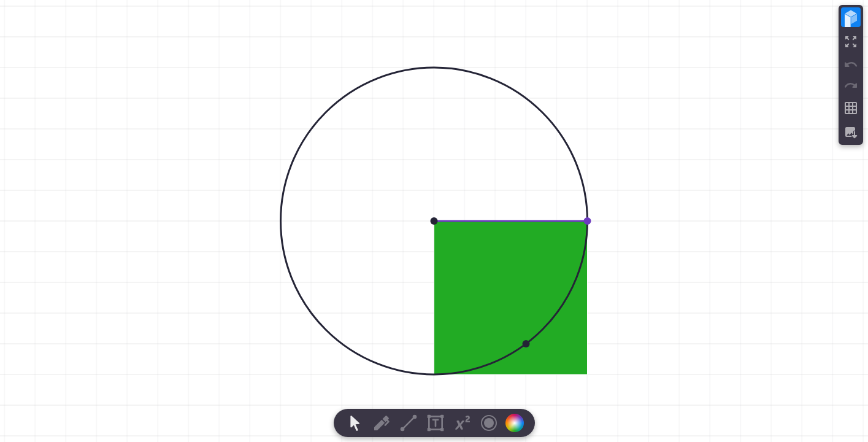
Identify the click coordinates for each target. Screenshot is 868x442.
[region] (434, 221)
